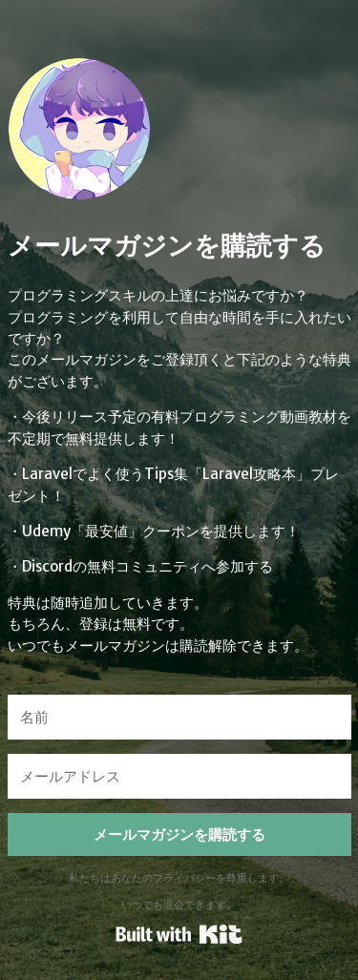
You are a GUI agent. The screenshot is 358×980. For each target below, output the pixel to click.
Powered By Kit (179, 934)
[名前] (179, 717)
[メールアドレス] (179, 776)
